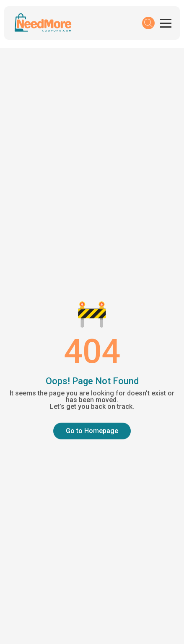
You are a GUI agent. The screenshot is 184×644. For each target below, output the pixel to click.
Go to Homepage (92, 431)
